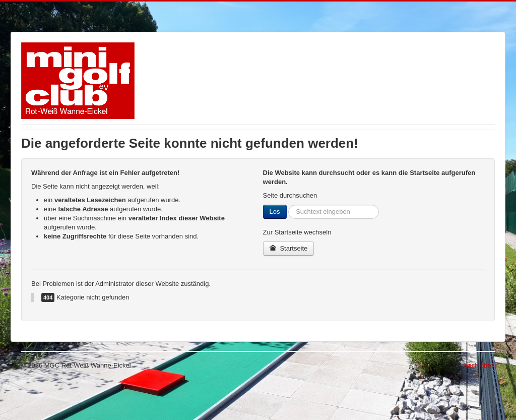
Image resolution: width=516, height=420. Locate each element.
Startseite (289, 248)
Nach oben (479, 365)
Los (275, 212)
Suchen (287, 205)
